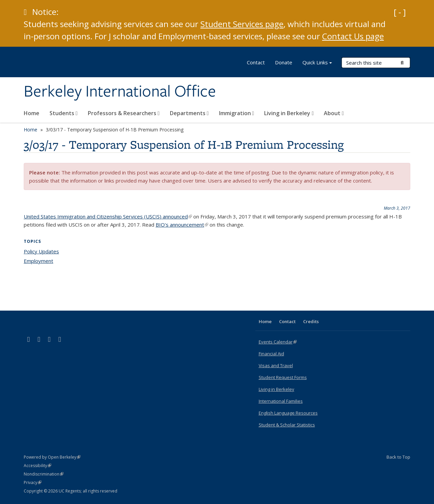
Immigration (237, 113)
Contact (256, 62)
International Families (281, 401)
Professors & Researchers (124, 113)
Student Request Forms (283, 377)
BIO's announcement (182, 225)
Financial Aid (271, 354)
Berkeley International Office (120, 92)
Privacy (33, 482)
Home (32, 113)
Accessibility (37, 466)
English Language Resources (288, 413)
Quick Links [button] (317, 63)
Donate (284, 62)
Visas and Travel (276, 365)
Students (64, 113)
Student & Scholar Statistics (287, 425)
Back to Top (398, 457)
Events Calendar (278, 342)
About (334, 113)
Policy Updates (41, 251)
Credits (311, 321)
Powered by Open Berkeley (52, 457)
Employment (38, 261)
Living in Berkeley (289, 113)
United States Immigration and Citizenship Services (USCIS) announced (108, 216)
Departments (189, 113)
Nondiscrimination (44, 474)
